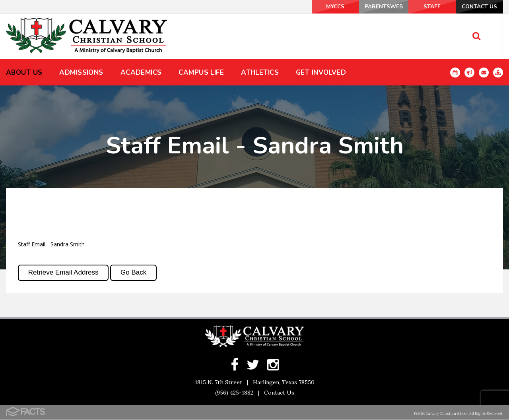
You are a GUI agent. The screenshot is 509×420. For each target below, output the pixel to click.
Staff (424, 7)
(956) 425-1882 (234, 393)
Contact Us (477, 7)
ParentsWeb (371, 7)
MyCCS (318, 7)
